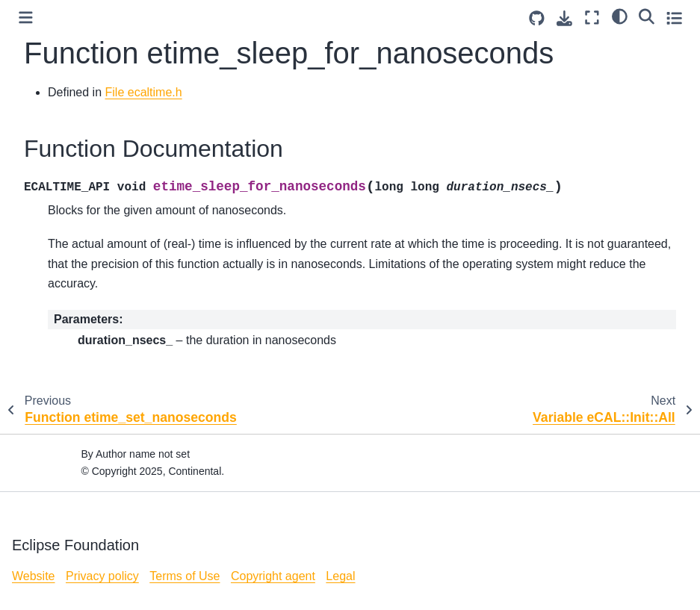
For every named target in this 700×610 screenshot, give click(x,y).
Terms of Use (185, 576)
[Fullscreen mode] (592, 18)
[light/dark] (620, 16)
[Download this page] (564, 18)
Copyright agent (273, 576)
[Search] (647, 16)
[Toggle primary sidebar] (26, 18)
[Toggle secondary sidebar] (674, 18)
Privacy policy (102, 576)
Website (34, 576)
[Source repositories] (537, 18)
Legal (340, 576)
